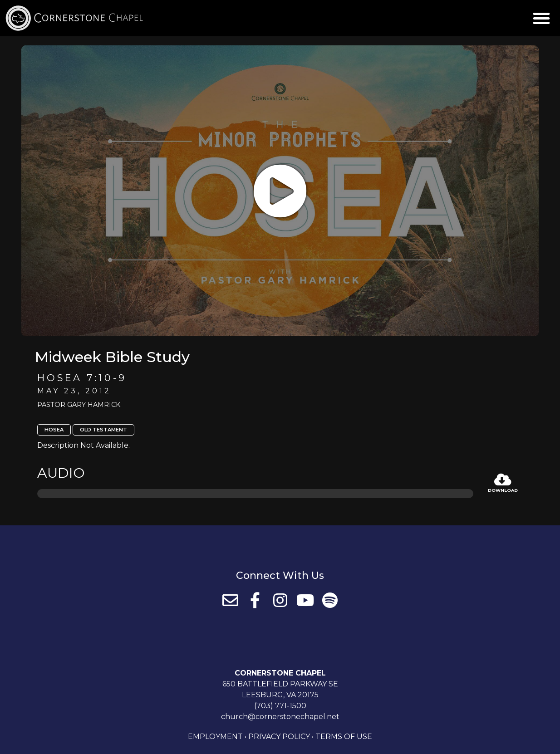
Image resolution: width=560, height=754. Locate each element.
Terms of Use (344, 737)
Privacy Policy (279, 737)
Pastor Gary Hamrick (79, 405)
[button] (541, 18)
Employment (215, 737)
